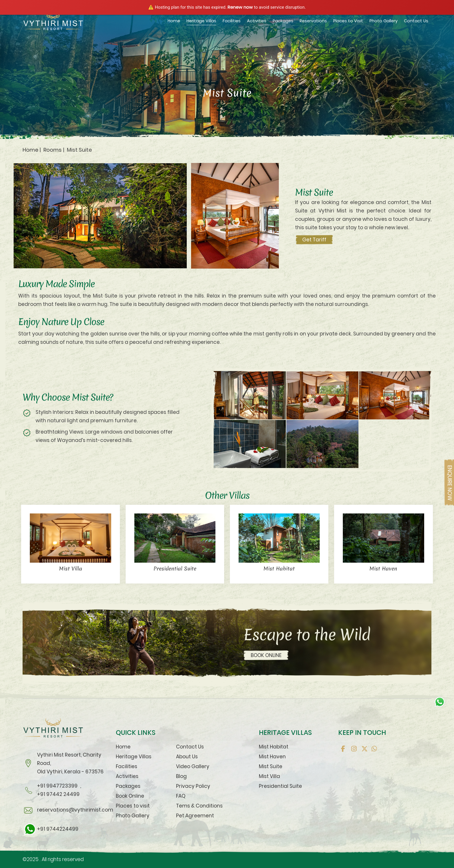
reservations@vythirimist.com (75, 810)
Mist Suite (271, 766)
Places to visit (133, 806)
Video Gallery (193, 766)
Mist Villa (269, 776)
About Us (187, 757)
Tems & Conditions (199, 806)
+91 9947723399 (57, 786)
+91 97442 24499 (58, 794)
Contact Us (416, 21)
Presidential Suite (280, 786)
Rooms (53, 150)
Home (174, 21)
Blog (181, 776)
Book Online (130, 796)
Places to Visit (348, 21)
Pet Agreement (195, 816)
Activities (257, 21)
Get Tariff (314, 240)
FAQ (181, 796)
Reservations (313, 21)
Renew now (240, 7)
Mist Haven (272, 757)
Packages (283, 21)
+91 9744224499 (51, 829)
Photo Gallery (383, 21)
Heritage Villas (201, 21)
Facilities (232, 21)
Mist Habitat (274, 747)
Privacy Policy (193, 786)
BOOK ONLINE (266, 655)
